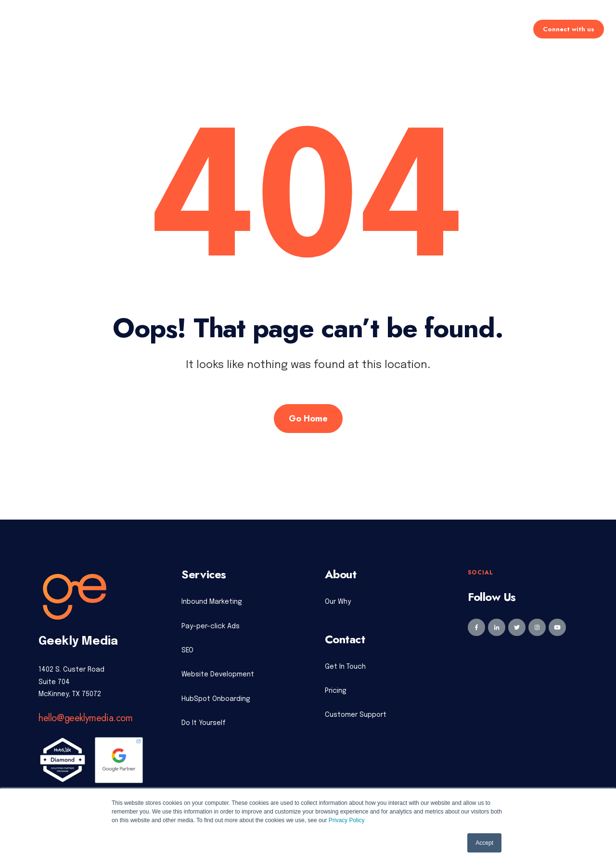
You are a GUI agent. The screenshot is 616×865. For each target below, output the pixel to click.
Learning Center (462, 29)
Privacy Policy (347, 820)
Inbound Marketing (212, 602)
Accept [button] (484, 843)
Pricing (305, 29)
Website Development (218, 674)
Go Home (308, 419)
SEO (187, 650)
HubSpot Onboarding (216, 699)
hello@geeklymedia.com (86, 718)
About (403, 29)
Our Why (338, 602)
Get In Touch (345, 667)
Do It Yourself (204, 723)
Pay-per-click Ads (211, 626)
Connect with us (569, 29)
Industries (355, 29)
